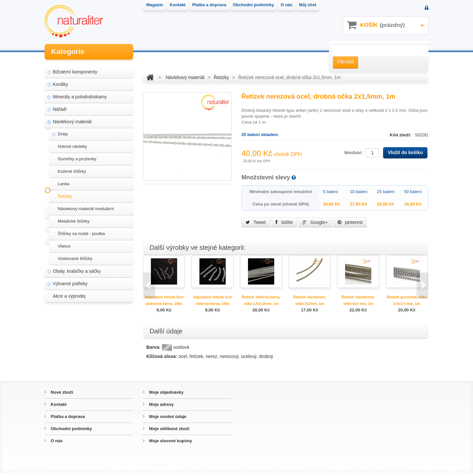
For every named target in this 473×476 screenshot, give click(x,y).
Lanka (63, 181)
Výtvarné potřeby (70, 281)
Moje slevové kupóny (170, 444)
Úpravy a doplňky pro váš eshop (90, 346)
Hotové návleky (72, 143)
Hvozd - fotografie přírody (83, 358)
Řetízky (65, 193)
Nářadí (60, 106)
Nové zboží (61, 396)
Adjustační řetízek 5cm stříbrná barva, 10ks (212, 300)
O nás (56, 444)
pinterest (350, 222)
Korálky (61, 81)
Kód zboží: (401, 135)
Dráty (63, 131)
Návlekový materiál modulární (86, 206)
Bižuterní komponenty (75, 69)
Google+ (315, 222)
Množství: (354, 153)
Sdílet (284, 222)
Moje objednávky (166, 396)
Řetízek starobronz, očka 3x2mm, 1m (309, 300)
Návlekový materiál (72, 119)
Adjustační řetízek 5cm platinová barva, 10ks (164, 300)
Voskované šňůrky (75, 256)
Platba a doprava (67, 420)
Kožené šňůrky (72, 168)
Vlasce (64, 243)
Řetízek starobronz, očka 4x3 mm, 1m (358, 300)
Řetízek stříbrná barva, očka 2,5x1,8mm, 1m (261, 300)
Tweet (256, 222)
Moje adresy (161, 408)
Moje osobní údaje (167, 420)
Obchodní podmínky (71, 432)
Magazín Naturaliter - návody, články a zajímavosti (87, 330)
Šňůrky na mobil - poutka (81, 231)
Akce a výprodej (69, 293)
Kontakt (58, 408)
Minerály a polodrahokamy (80, 94)
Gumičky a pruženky (77, 156)
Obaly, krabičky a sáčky (77, 268)
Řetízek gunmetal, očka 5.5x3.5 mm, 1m (407, 300)
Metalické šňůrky (74, 218)
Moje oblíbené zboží (169, 432)
